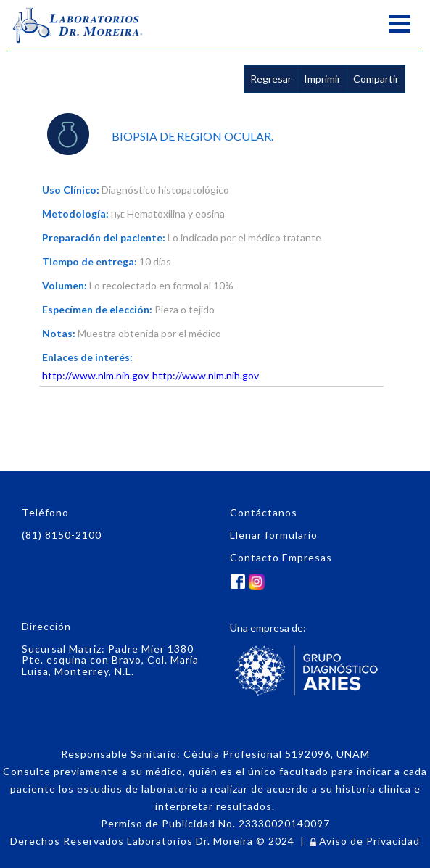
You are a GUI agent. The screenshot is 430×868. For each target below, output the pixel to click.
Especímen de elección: (97, 309)
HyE (118, 215)
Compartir (376, 79)
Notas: (59, 333)
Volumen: (65, 285)
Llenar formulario (274, 535)
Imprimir (322, 79)
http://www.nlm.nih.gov (95, 375)
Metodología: (75, 214)
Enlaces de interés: (87, 357)
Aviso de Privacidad (365, 841)
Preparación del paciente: (104, 237)
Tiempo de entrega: (90, 261)
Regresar (271, 79)
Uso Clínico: (71, 190)
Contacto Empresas (281, 557)
